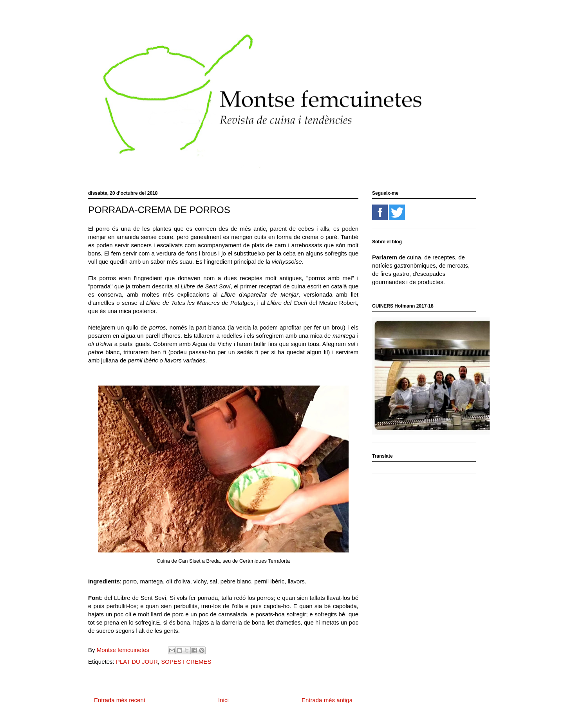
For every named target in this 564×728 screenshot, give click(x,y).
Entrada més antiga (327, 700)
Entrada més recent (120, 700)
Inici (223, 700)
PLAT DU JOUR (137, 662)
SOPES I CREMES (186, 662)
